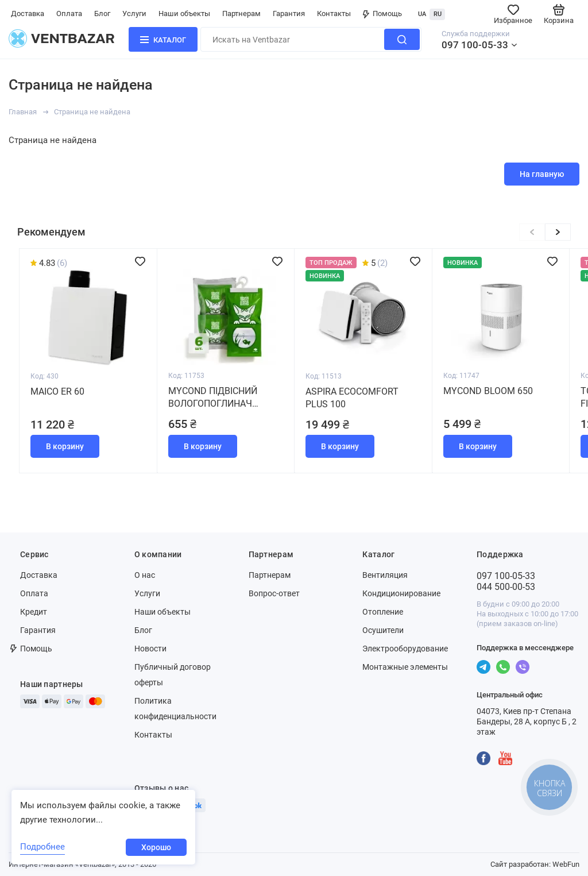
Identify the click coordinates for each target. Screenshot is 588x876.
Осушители (383, 630)
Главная (23, 112)
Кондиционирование (401, 593)
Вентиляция (385, 575)
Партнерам (241, 13)
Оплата (69, 13)
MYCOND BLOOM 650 (488, 391)
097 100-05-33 (475, 45)
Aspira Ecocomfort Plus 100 (352, 398)
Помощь (382, 13)
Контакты (334, 13)
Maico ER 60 (57, 391)
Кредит (34, 612)
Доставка (28, 13)
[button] (558, 232)
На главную (542, 174)
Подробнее (42, 847)
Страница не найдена (92, 112)
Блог (102, 13)
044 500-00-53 (506, 587)
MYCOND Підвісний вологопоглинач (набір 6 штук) (213, 398)
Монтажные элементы (405, 667)
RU (438, 14)
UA (422, 14)
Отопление (383, 612)
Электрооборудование (405, 649)
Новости (150, 649)
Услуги (134, 13)
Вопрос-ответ (274, 593)
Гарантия (289, 13)
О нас (145, 575)
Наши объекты (184, 13)
